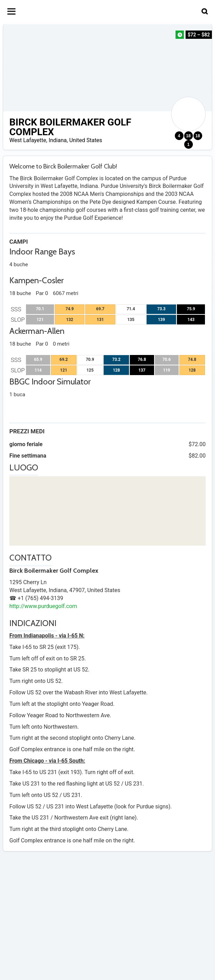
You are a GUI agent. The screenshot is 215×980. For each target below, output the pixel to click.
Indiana (57, 140)
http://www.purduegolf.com (43, 606)
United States (86, 140)
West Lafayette (28, 140)
